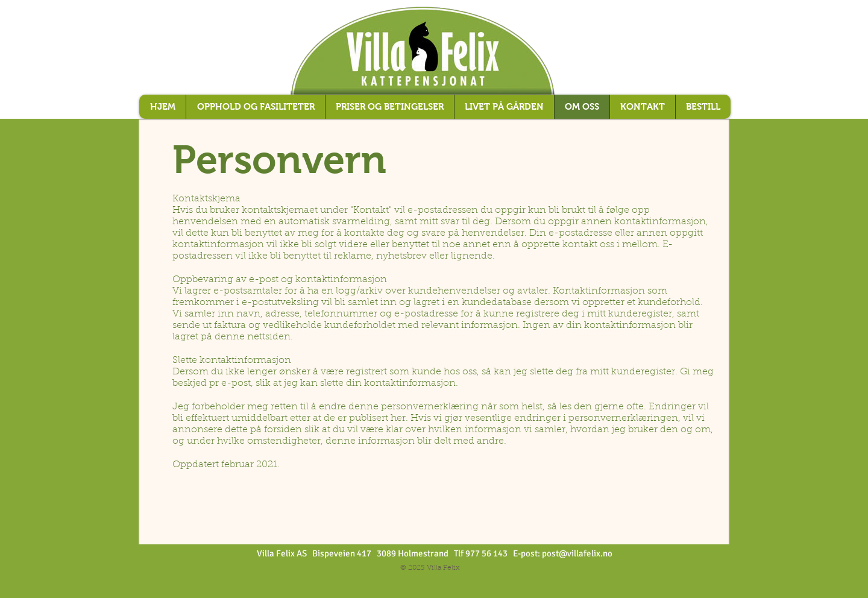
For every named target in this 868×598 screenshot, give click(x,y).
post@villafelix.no (577, 553)
